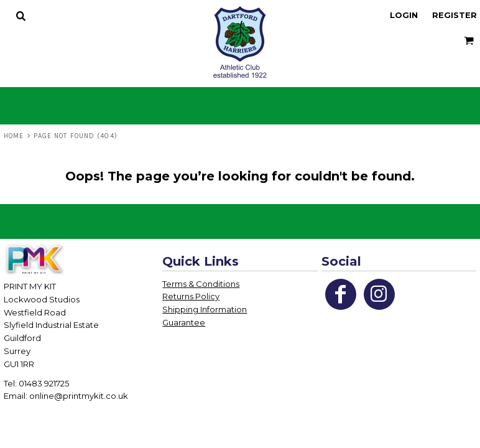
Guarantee (184, 322)
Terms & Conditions (201, 284)
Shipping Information (205, 309)
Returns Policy (191, 296)
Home (14, 136)
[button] (21, 16)
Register (455, 15)
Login (404, 15)
